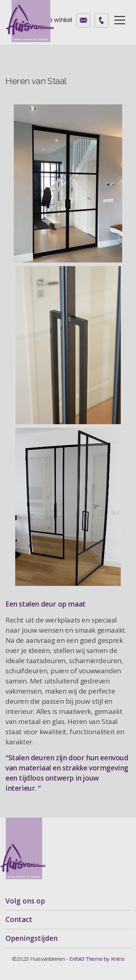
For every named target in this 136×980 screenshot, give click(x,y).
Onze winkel (55, 20)
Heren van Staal (36, 81)
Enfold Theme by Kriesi (97, 959)
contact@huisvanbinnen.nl (83, 20)
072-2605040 (102, 20)
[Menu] (120, 20)
